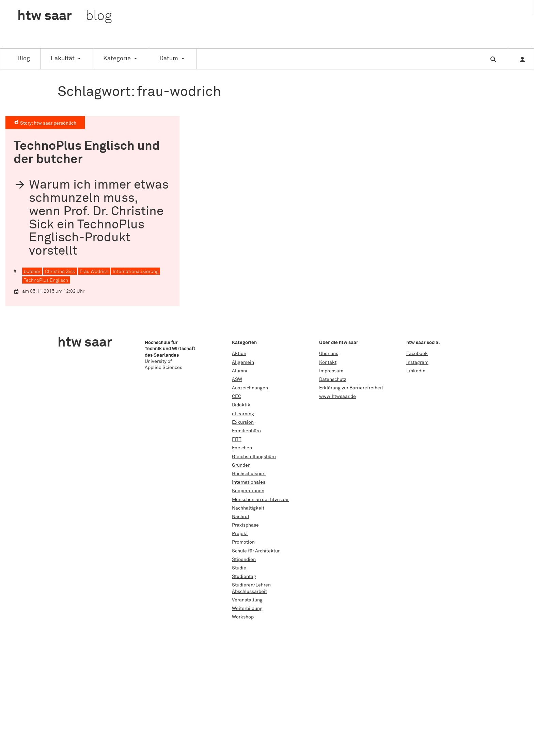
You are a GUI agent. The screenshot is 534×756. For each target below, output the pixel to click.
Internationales (249, 482)
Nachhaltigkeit (248, 508)
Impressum (331, 371)
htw (65, 16)
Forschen (242, 448)
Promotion (243, 542)
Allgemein (243, 363)
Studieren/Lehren (251, 585)
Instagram (417, 363)
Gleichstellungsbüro (254, 457)
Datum (169, 59)
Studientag (244, 577)
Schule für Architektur (256, 551)
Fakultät (63, 59)
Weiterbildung (247, 609)
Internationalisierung (136, 272)
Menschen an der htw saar (260, 500)
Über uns (329, 354)
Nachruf (241, 517)
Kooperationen (248, 491)
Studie (239, 568)
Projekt (240, 534)
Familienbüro (246, 431)
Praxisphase (245, 525)
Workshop (243, 617)
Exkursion (243, 422)
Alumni (240, 371)
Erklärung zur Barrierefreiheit (351, 388)
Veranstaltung (247, 600)
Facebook (417, 354)
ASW (237, 380)
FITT (237, 439)
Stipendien (244, 560)
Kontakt (328, 363)
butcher (32, 272)
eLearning (243, 414)
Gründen (241, 465)
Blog (24, 59)
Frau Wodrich (94, 272)
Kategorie (117, 59)
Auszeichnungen (250, 388)
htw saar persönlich (55, 123)
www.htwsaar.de (337, 397)
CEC (237, 397)
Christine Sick (60, 272)
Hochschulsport (249, 474)
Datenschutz (333, 380)
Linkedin (416, 371)
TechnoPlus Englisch (46, 280)
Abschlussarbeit (249, 592)
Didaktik (241, 405)
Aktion (239, 354)
